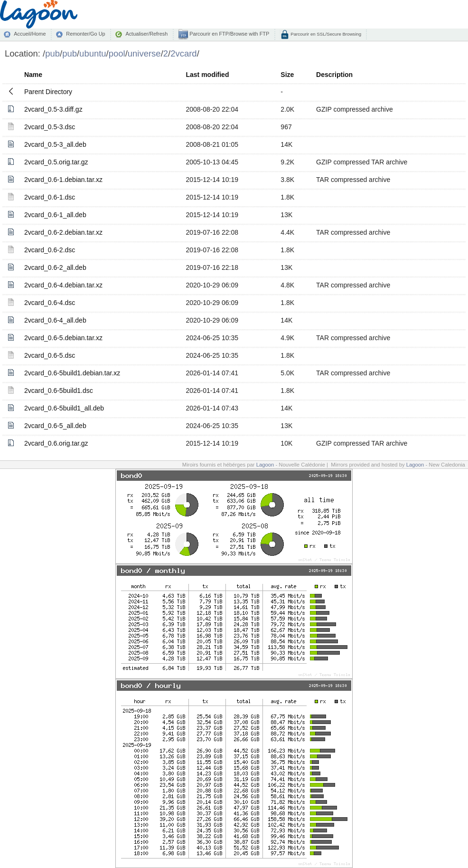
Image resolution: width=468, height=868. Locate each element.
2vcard (183, 53)
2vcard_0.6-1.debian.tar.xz (63, 180)
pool (117, 53)
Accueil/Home (30, 34)
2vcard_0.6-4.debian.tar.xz (63, 285)
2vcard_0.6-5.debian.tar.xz (63, 338)
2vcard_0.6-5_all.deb (55, 426)
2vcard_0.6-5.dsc (50, 355)
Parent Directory (48, 92)
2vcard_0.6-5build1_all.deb (64, 408)
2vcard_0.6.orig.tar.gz (56, 443)
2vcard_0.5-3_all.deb (55, 144)
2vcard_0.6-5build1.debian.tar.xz (72, 373)
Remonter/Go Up (85, 34)
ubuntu (93, 53)
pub (52, 53)
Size (287, 75)
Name (33, 75)
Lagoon (265, 465)
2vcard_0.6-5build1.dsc (59, 391)
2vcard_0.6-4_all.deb (55, 320)
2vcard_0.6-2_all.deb (55, 267)
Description (334, 75)
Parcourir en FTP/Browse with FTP (229, 34)
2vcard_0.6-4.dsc (50, 303)
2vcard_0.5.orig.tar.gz (56, 162)
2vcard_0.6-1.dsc (50, 197)
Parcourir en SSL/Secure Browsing (325, 34)
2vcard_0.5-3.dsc (50, 127)
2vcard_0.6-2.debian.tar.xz (63, 232)
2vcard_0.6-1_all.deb (55, 215)
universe (144, 53)
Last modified (207, 75)
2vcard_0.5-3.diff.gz (53, 109)
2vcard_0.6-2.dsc (50, 250)
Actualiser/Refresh (146, 34)
